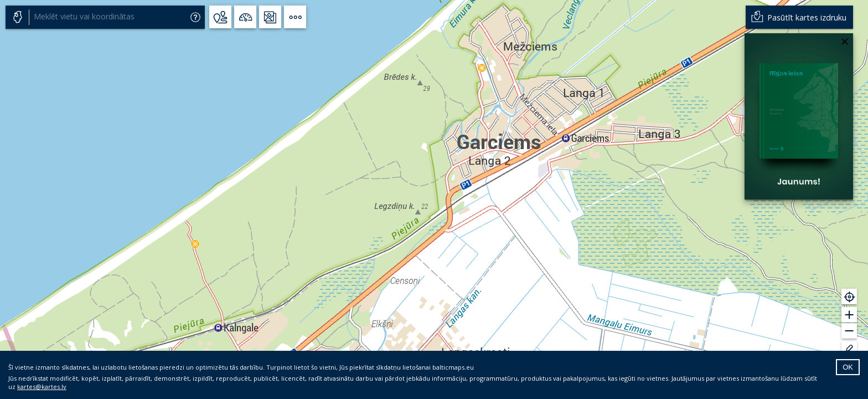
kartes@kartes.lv (42, 387)
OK (848, 367)
